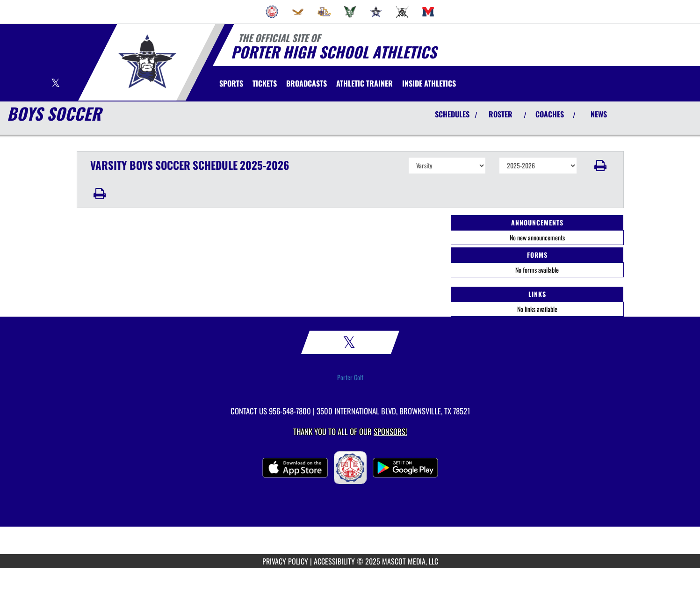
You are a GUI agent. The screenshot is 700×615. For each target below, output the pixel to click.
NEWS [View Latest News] (599, 114)
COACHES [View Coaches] (550, 114)
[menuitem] (272, 12)
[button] (600, 166)
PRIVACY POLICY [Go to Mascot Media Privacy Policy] (285, 561)
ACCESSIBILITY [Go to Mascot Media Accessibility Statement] (334, 561)
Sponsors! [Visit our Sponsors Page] (390, 431)
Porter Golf (350, 377)
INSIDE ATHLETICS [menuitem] (429, 83)
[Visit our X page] (55, 84)
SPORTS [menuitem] (231, 83)
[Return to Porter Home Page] (147, 61)
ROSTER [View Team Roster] (501, 114)
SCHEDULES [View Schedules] (452, 114)
